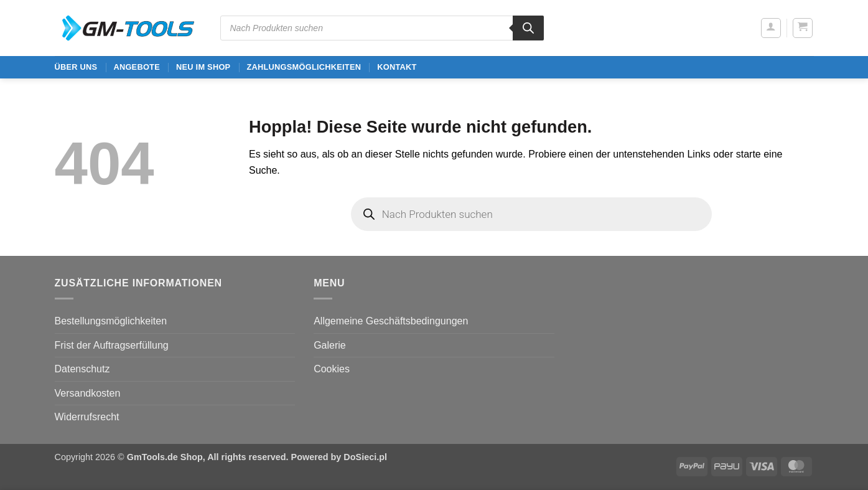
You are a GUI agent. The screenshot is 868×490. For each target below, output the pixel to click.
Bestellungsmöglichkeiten (111, 321)
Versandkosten (88, 393)
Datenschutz (82, 369)
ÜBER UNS (76, 67)
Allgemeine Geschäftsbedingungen (391, 321)
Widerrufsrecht (87, 417)
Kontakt (397, 67)
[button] (771, 28)
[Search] (528, 28)
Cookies (332, 369)
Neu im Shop (203, 67)
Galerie (330, 345)
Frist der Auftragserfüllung (112, 345)
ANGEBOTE (137, 67)
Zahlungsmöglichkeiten (304, 67)
